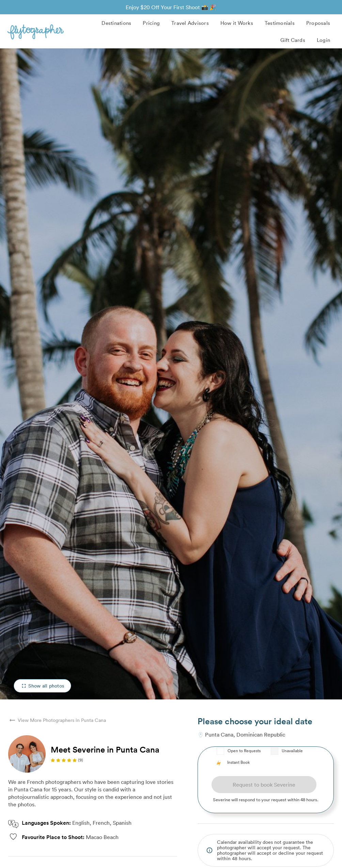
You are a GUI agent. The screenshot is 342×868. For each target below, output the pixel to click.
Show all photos (42, 686)
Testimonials (280, 23)
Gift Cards (293, 40)
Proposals (318, 23)
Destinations (116, 23)
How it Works (237, 23)
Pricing (151, 23)
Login (323, 40)
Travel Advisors (190, 23)
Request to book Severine (264, 785)
